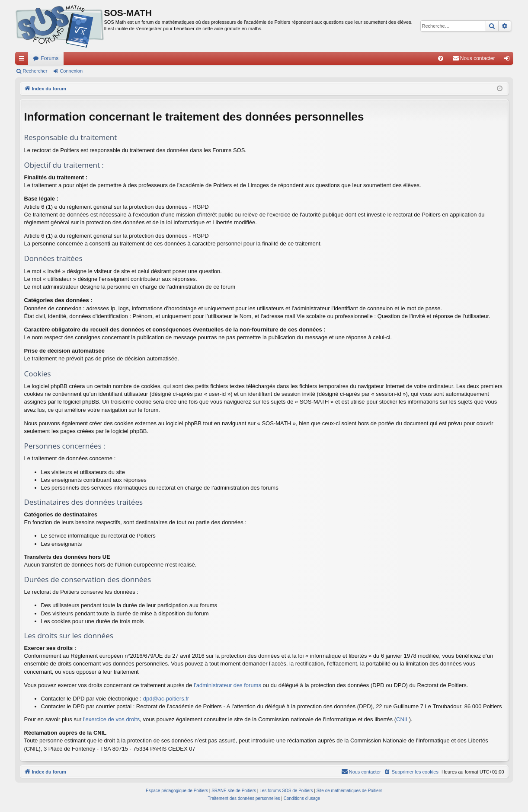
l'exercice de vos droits (111, 719)
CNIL (403, 719)
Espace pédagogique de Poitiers (177, 791)
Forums (50, 58)
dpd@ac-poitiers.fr (166, 699)
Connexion (71, 71)
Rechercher (35, 71)
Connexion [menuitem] (508, 60)
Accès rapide (23, 60)
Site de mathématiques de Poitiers (349, 791)
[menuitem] (441, 58)
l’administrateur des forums (227, 685)
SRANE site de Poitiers (234, 791)
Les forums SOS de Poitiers (286, 791)
